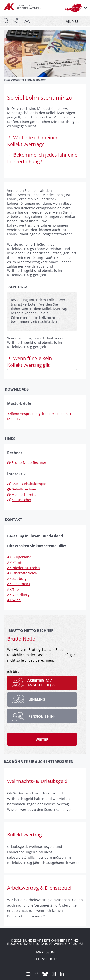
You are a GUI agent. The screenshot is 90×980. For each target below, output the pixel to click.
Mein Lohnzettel (22, 494)
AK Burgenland (19, 557)
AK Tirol (13, 589)
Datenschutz (45, 959)
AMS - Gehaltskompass (28, 484)
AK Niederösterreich (24, 568)
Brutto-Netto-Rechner (27, 463)
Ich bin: (13, 672)
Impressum (45, 952)
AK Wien (14, 600)
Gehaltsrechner (22, 489)
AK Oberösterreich (22, 573)
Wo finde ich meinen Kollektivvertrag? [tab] (33, 141)
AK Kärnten (16, 563)
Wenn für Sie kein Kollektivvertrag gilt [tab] (30, 362)
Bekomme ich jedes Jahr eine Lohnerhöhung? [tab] (42, 158)
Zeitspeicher (19, 500)
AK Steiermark (19, 584)
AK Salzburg (17, 579)
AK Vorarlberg (18, 595)
